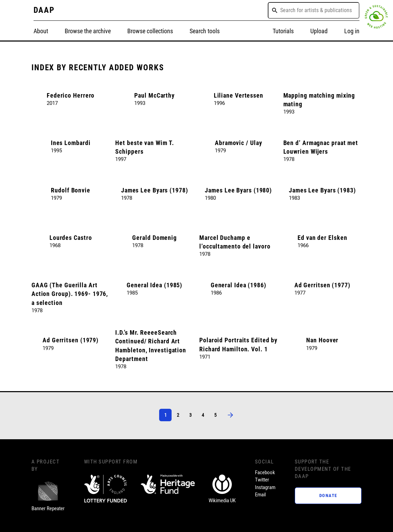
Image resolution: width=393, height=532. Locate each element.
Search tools (205, 31)
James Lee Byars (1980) (238, 190)
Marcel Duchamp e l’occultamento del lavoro (235, 242)
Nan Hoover (322, 340)
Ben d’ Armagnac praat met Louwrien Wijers (321, 147)
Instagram (265, 487)
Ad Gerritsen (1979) (71, 340)
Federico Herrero (71, 95)
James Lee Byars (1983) (322, 190)
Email (260, 495)
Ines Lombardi (71, 143)
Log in (352, 31)
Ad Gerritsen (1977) (322, 285)
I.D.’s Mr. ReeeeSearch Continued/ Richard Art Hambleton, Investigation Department (151, 346)
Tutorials (283, 31)
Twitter (262, 480)
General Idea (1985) (154, 285)
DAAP (44, 10)
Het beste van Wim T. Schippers (144, 147)
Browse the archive (88, 31)
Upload (319, 31)
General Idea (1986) (239, 285)
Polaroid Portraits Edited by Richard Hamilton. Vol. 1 (238, 344)
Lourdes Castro (71, 238)
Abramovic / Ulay (238, 143)
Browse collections (150, 31)
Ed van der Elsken (322, 238)
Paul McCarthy (154, 95)
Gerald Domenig (154, 238)
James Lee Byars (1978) (155, 190)
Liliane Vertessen (239, 95)
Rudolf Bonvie (71, 190)
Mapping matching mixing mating (319, 100)
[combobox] (314, 10)
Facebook (265, 472)
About (41, 31)
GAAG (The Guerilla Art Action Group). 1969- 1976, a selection (70, 294)
